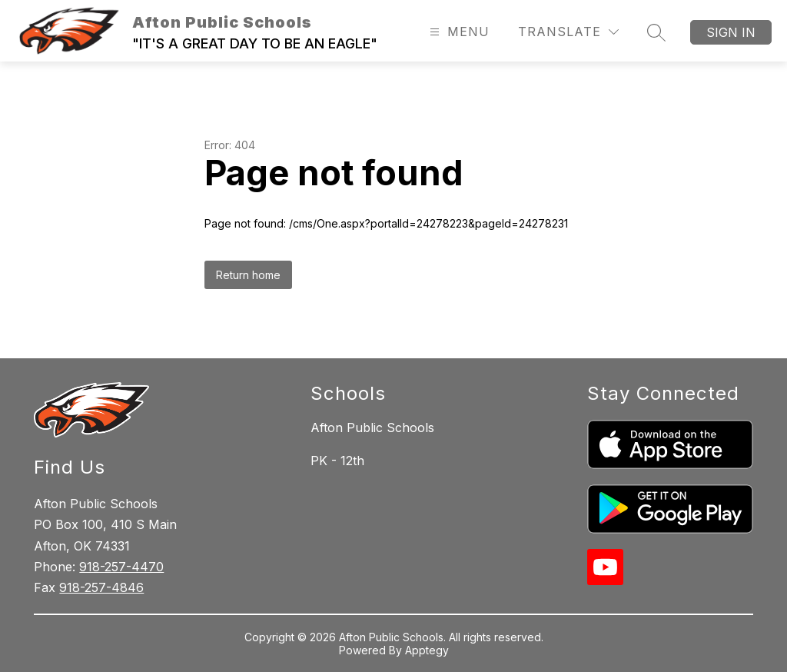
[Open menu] (458, 32)
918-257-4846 (101, 587)
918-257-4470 (121, 567)
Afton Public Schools (372, 427)
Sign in (731, 32)
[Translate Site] (568, 32)
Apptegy (427, 650)
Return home (248, 275)
